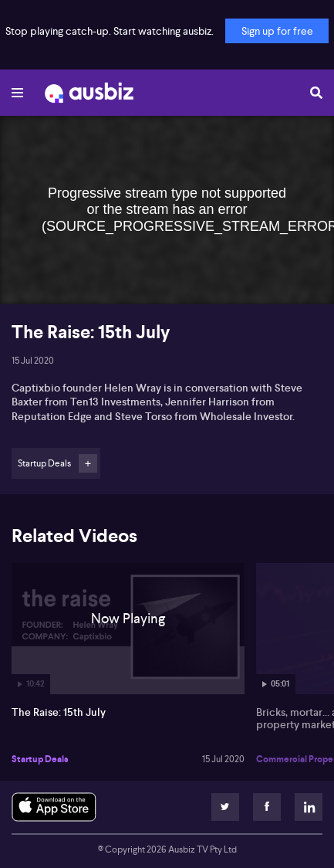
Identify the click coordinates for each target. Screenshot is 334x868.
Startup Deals (40, 759)
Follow (88, 463)
